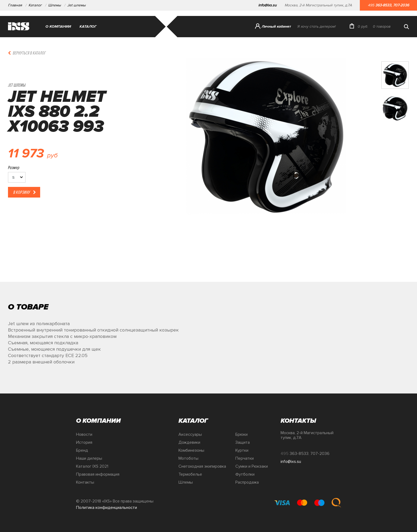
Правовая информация (98, 474)
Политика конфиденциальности (107, 508)
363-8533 (383, 5)
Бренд (82, 450)
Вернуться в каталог (29, 53)
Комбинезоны (191, 450)
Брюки (241, 434)
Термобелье (190, 474)
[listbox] (17, 177)
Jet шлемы (76, 5)
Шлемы (55, 5)
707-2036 (401, 5)
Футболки (245, 474)
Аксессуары (190, 434)
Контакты (85, 482)
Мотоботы (188, 458)
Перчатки (245, 458)
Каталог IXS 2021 (92, 466)
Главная (15, 5)
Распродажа (247, 482)
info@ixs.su (267, 5)
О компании (58, 26)
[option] (266, 170)
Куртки (242, 450)
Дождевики (189, 442)
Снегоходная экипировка (202, 466)
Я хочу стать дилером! (316, 26)
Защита (243, 442)
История (84, 442)
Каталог (35, 5)
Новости (84, 434)
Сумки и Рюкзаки (252, 466)
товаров (382, 26)
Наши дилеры (89, 458)
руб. (363, 26)
